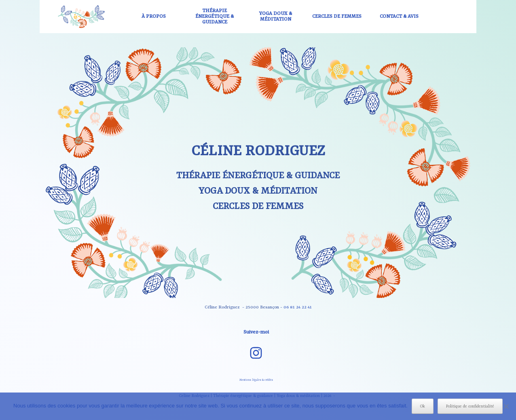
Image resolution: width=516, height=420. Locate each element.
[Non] (506, 406)
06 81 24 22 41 (298, 307)
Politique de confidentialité (470, 406)
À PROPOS (154, 17)
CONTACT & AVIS (399, 17)
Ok (423, 406)
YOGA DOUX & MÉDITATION (276, 17)
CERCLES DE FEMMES (337, 17)
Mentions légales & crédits (256, 380)
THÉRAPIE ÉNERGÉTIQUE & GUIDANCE (215, 17)
